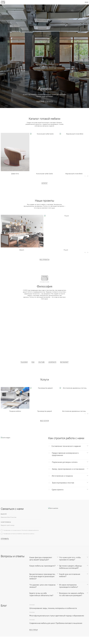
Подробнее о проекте (45, 101)
